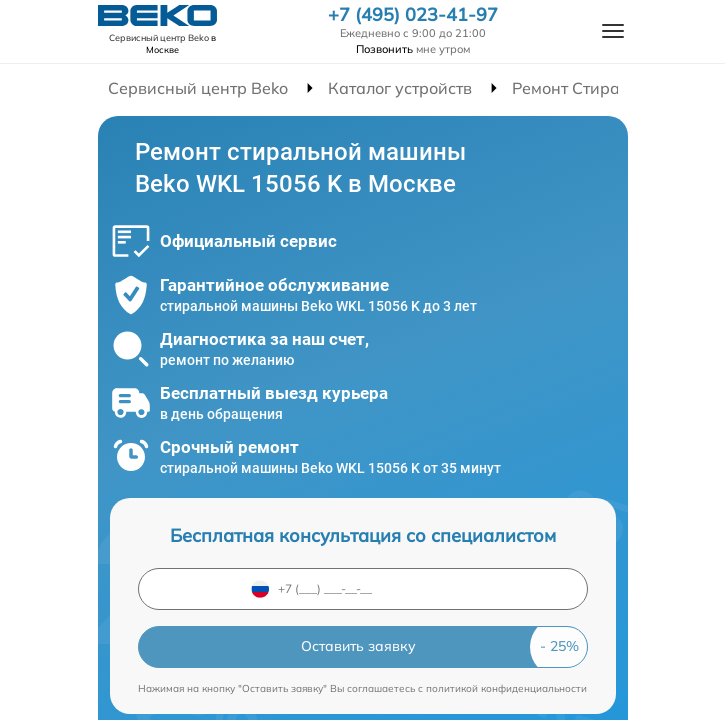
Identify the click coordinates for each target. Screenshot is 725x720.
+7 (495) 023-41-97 (413, 15)
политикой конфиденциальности (506, 688)
